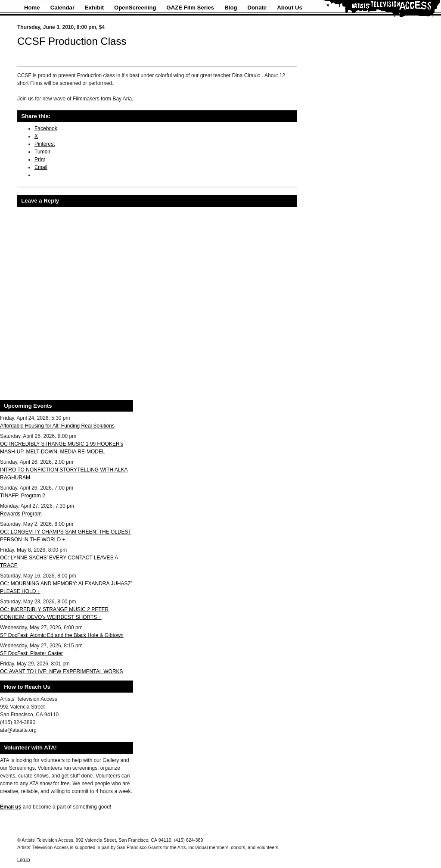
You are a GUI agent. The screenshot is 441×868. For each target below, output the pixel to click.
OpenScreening (135, 8)
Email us (11, 807)
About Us (290, 8)
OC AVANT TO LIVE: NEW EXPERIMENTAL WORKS (62, 671)
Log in (23, 859)
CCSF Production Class (72, 41)
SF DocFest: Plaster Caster (31, 653)
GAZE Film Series (191, 8)
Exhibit (94, 8)
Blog (231, 8)
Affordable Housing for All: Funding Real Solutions (57, 426)
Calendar (62, 8)
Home (32, 8)
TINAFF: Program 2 (23, 496)
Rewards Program (21, 514)
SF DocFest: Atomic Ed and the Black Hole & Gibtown (62, 635)
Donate (257, 8)
